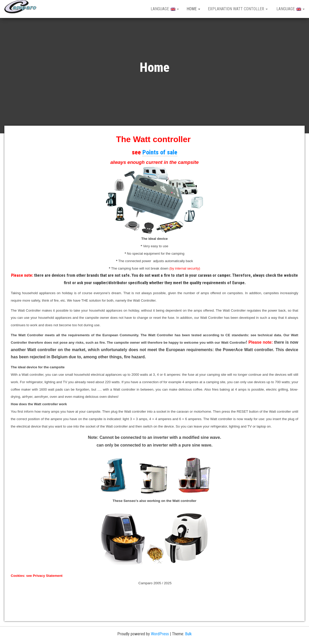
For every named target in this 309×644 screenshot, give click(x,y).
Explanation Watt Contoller (238, 9)
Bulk (188, 634)
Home (193, 9)
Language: (164, 9)
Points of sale (160, 152)
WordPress (160, 634)
